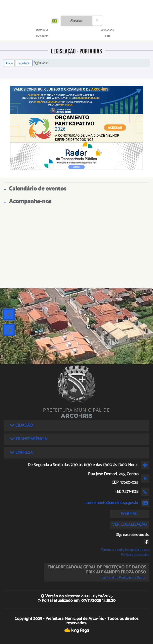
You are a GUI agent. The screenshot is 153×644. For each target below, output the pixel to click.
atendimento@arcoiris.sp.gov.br (111, 503)
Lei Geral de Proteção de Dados (124, 577)
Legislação (24, 63)
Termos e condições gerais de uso (125, 550)
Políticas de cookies (135, 555)
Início (9, 63)
